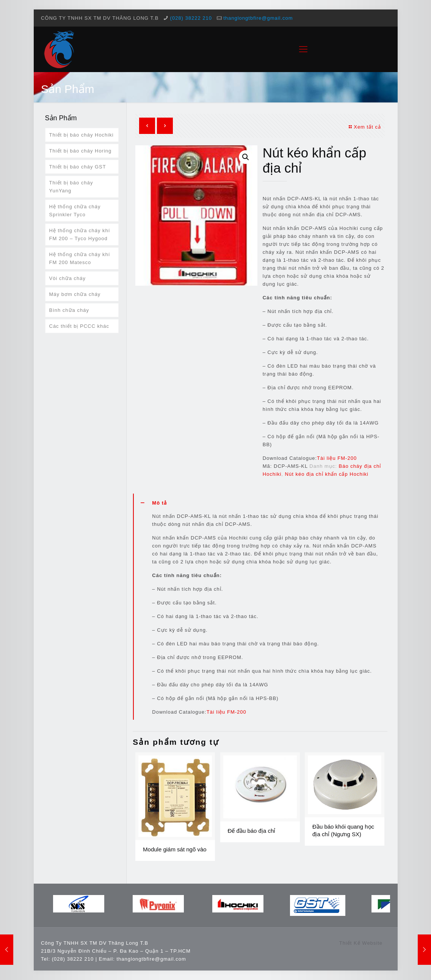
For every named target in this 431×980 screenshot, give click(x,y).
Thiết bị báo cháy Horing (81, 151)
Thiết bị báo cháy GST (78, 167)
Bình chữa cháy (69, 310)
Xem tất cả (364, 127)
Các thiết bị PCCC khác (79, 326)
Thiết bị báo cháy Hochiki (81, 135)
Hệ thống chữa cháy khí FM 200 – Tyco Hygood (80, 234)
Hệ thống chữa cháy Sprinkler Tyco (75, 211)
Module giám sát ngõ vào (175, 849)
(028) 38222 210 (191, 18)
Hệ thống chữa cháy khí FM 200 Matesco (80, 258)
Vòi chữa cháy (67, 278)
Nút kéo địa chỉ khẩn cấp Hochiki (327, 474)
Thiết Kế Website (361, 943)
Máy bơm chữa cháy (75, 294)
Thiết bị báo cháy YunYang (71, 187)
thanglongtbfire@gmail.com (258, 18)
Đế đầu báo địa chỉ (252, 831)
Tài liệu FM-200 (337, 458)
